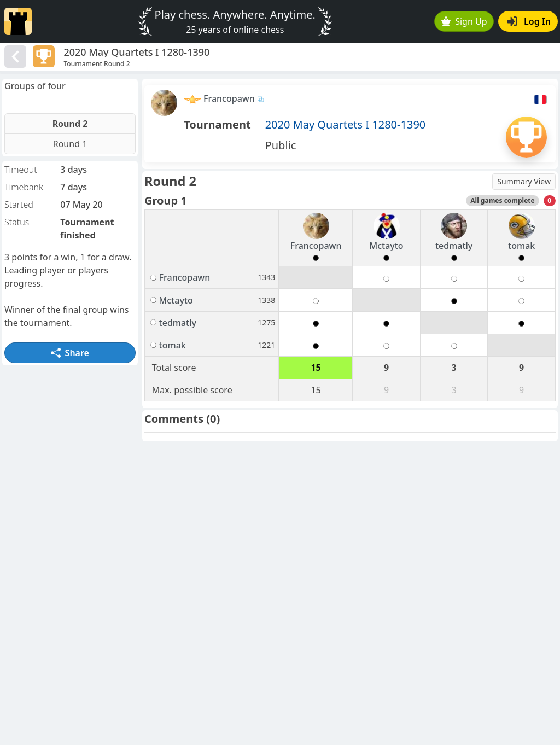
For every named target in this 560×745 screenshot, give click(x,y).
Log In (529, 21)
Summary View (524, 181)
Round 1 (70, 144)
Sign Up (464, 21)
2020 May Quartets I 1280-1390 (346, 124)
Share (70, 353)
